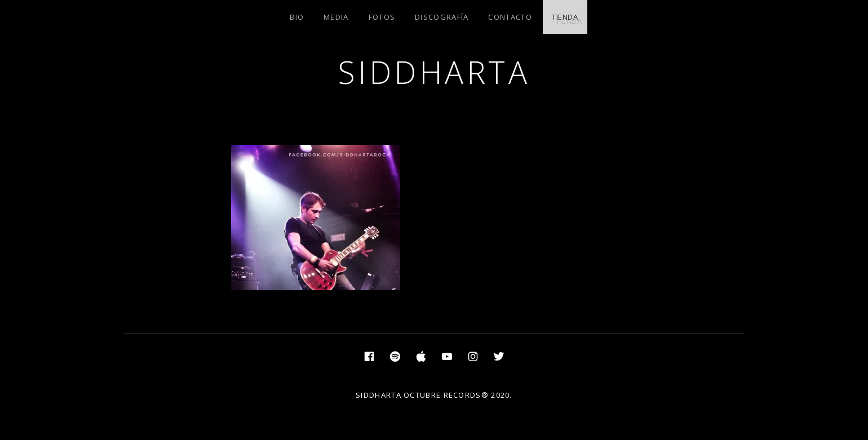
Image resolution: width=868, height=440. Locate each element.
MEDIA (336, 17)
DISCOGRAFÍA (442, 17)
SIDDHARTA (434, 72)
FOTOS (382, 17)
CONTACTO (510, 17)
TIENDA (565, 17)
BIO (297, 17)
